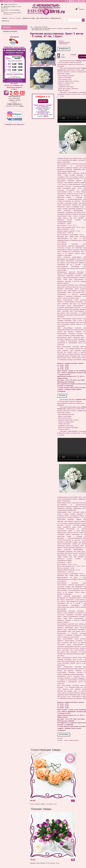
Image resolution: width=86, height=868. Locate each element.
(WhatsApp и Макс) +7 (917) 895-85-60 (11, 7)
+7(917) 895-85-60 (14, 97)
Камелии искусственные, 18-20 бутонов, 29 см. (45, 863)
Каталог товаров (15, 18)
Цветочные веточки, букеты (41, 30)
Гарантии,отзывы (29, 18)
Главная (5, 18)
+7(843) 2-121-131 (14, 100)
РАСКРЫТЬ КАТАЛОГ (41, 27)
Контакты (6, 21)
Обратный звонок (8, 14)
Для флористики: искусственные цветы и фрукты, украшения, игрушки (54, 28)
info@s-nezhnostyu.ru (10, 5)
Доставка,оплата (43, 18)
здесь (46, 116)
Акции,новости (56, 18)
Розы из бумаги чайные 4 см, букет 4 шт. (43, 804)
